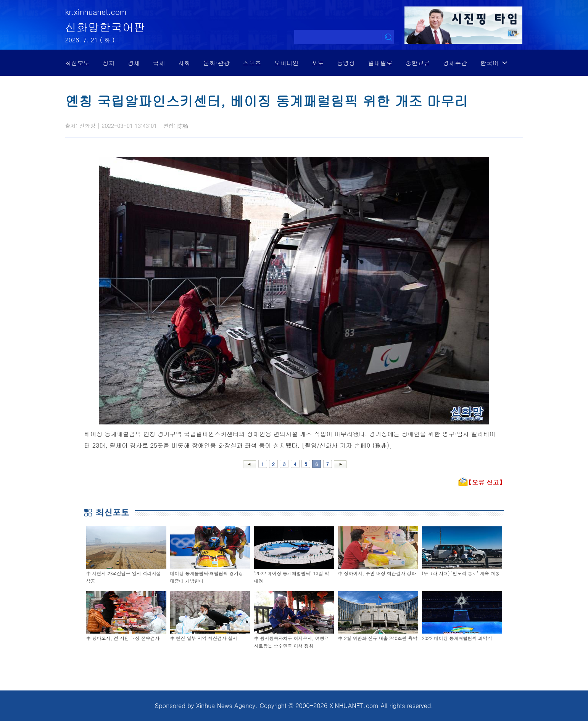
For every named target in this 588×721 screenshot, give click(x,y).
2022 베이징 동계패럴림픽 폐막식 (457, 638)
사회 (184, 63)
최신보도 (77, 63)
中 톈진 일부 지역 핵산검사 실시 (204, 638)
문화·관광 (217, 63)
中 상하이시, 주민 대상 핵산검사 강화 (377, 573)
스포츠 (252, 63)
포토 (318, 63)
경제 (134, 63)
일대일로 (380, 63)
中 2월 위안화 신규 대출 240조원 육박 (378, 638)
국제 (159, 63)
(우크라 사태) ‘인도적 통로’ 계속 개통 (461, 573)
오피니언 (287, 63)
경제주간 (455, 63)
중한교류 (418, 63)
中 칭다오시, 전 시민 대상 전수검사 (123, 638)
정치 (109, 63)
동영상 (346, 63)
